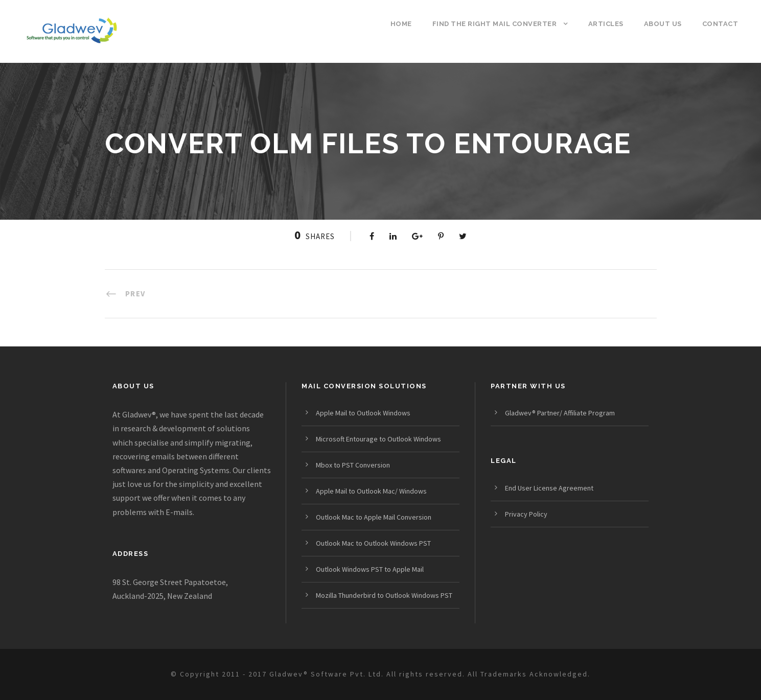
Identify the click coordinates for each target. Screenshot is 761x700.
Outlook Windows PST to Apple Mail (370, 569)
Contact (720, 24)
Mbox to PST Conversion (353, 465)
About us (663, 24)
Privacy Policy (526, 514)
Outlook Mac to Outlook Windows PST (373, 543)
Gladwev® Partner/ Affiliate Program (560, 413)
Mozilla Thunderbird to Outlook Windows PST (384, 595)
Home (401, 24)
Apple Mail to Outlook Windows (363, 413)
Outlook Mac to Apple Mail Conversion (374, 517)
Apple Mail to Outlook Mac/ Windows (371, 491)
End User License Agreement (549, 488)
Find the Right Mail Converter (495, 24)
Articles (606, 24)
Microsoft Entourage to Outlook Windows (378, 439)
